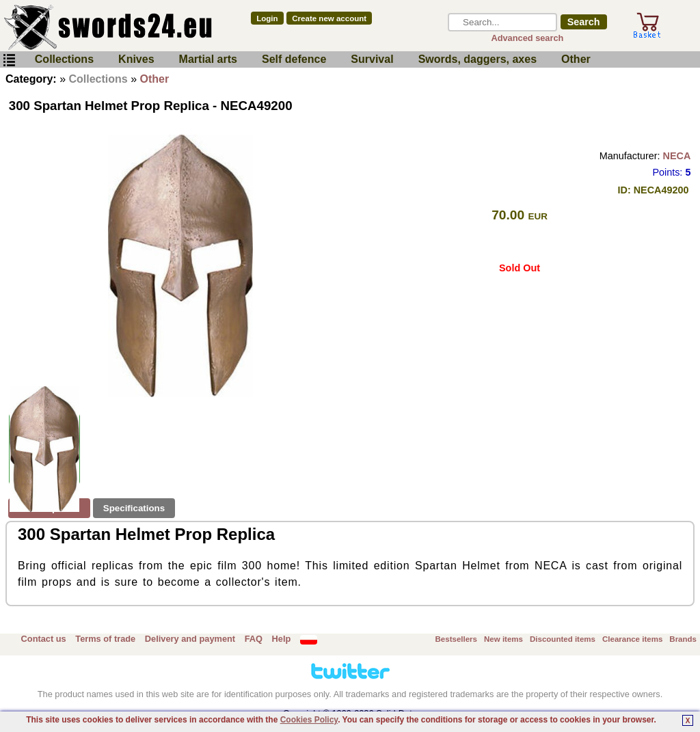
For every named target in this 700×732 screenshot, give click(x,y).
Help (282, 639)
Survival (372, 59)
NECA (677, 156)
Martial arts (208, 59)
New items (503, 639)
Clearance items (632, 639)
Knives (136, 59)
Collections (64, 59)
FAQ (254, 639)
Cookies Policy (309, 720)
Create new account (329, 18)
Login (267, 18)
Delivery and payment (190, 639)
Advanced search (527, 38)
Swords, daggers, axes (477, 59)
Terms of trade (105, 639)
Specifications (134, 508)
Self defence (294, 59)
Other (576, 59)
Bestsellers (456, 639)
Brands (683, 639)
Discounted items (563, 639)
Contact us (44, 639)
